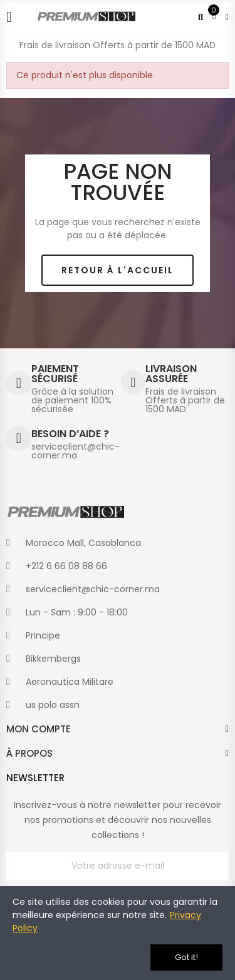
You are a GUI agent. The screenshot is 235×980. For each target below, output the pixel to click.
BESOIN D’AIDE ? (70, 434)
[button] (118, 270)
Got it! (186, 957)
